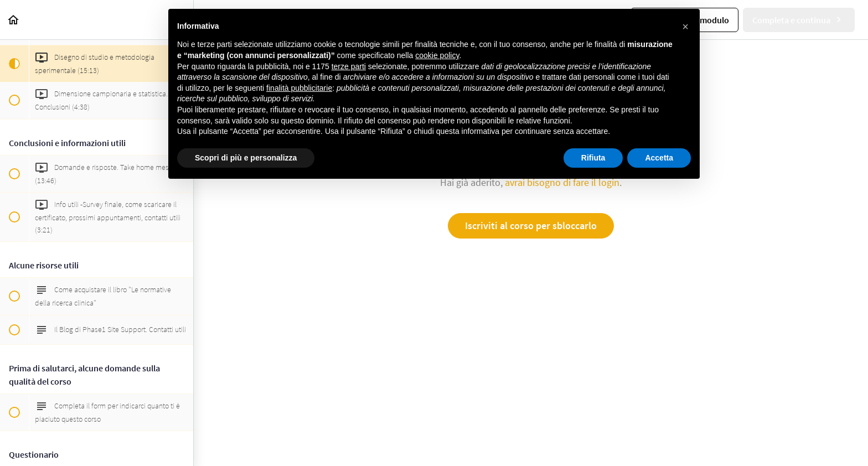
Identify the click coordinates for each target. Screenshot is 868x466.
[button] (14, 20)
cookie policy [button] (437, 55)
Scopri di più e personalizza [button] (246, 158)
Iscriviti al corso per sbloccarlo (531, 226)
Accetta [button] (659, 158)
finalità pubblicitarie (299, 88)
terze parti (349, 66)
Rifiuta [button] (593, 158)
